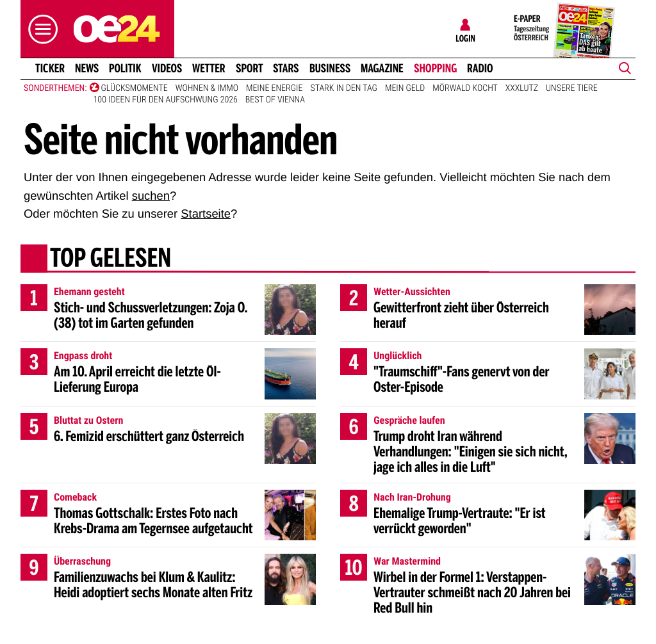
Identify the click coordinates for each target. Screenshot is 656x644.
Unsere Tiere (572, 88)
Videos (167, 68)
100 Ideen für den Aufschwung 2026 (166, 100)
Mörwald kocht (465, 88)
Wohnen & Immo (207, 88)
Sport (250, 68)
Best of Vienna (275, 100)
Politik (125, 68)
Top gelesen (111, 259)
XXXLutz (522, 88)
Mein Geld (405, 88)
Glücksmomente (135, 88)
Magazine (382, 68)
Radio (480, 68)
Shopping (435, 68)
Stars (286, 68)
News (87, 68)
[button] (40, 29)
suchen (151, 196)
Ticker (50, 68)
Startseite (206, 213)
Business (330, 68)
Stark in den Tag (343, 88)
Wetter (209, 68)
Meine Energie (275, 88)
